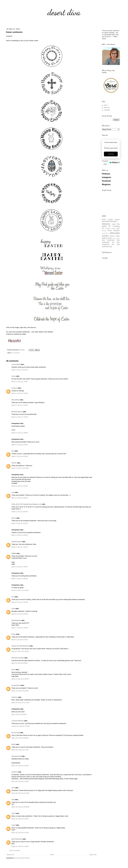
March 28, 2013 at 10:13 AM (20, 793)
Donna (14, 518)
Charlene (15, 697)
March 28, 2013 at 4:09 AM (20, 738)
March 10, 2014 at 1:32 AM (20, 846)
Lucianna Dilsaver (18, 721)
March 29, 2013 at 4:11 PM (20, 833)
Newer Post (10, 855)
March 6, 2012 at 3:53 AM (20, 512)
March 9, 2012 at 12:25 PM (20, 679)
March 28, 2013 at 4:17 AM (20, 750)
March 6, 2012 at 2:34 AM (20, 498)
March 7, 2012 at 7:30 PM (20, 628)
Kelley (14, 634)
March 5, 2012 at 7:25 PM (20, 417)
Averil (13, 813)
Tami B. (14, 463)
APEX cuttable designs (111, 219)
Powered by (111, 162)
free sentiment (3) (111, 243)
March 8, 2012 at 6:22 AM (20, 640)
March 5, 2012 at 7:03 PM (20, 393)
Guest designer (113, 230)
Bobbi (14, 744)
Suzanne (14, 388)
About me (107, 108)
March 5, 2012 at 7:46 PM (20, 433)
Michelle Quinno (17, 412)
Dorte (13, 670)
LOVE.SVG (105, 233)
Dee (13, 451)
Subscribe (111, 154)
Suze (13, 788)
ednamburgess (17, 542)
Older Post (93, 855)
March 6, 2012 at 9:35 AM (20, 579)
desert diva (64, 12)
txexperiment (16, 685)
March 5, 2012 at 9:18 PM (20, 456)
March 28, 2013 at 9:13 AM (20, 781)
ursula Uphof (16, 364)
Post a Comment (14, 851)
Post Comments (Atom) (22, 858)
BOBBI (14, 553)
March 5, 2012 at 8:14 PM (20, 445)
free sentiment (16, 353)
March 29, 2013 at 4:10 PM (20, 819)
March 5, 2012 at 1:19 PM (20, 382)
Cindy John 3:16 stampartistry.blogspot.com (26, 504)
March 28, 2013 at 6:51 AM (20, 766)
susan (14, 376)
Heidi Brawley (16, 620)
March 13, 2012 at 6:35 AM (20, 691)
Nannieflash (16, 400)
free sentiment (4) (111, 245)
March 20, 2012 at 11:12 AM (20, 703)
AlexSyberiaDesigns (110, 221)
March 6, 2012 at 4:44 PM (20, 602)
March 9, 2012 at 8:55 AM (20, 663)
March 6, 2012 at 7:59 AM (20, 567)
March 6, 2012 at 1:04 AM (20, 486)
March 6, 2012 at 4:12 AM (20, 523)
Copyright (107, 110)
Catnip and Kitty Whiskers (20, 646)
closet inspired (116, 238)
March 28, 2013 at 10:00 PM (20, 807)
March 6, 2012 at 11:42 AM (20, 590)
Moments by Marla (18, 658)
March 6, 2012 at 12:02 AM (20, 468)
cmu (13, 492)
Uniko (110, 238)
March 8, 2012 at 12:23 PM (20, 651)
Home (52, 855)
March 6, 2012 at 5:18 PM (20, 614)
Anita (13, 609)
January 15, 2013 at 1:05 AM (21, 726)
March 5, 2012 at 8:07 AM (20, 370)
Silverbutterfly (16, 756)
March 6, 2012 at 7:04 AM (20, 547)
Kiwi (13, 800)
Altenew (106, 224)
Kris (13, 597)
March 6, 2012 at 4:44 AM (20, 535)
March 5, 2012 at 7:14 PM (20, 405)
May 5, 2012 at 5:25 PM (19, 714)
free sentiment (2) (111, 241)
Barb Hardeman (17, 839)
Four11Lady (16, 733)
